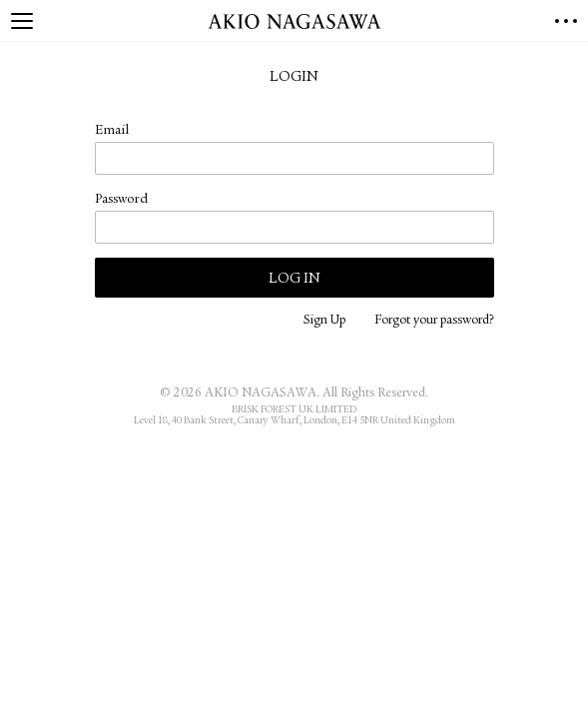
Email (112, 131)
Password (121, 200)
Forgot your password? (434, 321)
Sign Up (324, 321)
